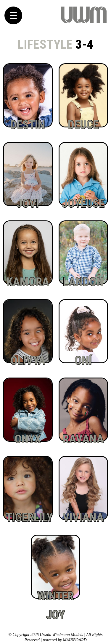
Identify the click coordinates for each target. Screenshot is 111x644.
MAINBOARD (75, 640)
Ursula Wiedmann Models (84, 15)
